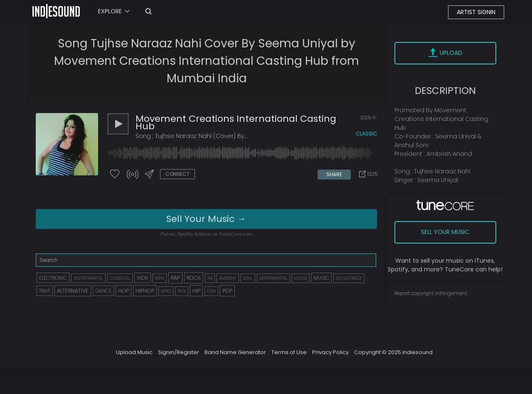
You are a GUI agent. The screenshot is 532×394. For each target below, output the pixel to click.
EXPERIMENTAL (273, 278)
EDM (211, 291)
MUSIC (321, 278)
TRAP (45, 291)
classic (367, 134)
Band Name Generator (235, 352)
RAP (175, 278)
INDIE (143, 278)
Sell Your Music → (206, 219)
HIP (196, 291)
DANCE (103, 291)
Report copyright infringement (431, 293)
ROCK (194, 278)
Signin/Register (179, 352)
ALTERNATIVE (73, 291)
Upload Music (134, 352)
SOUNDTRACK (349, 278)
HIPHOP (145, 291)
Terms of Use (289, 352)
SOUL (248, 278)
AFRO (166, 291)
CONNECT (177, 174)
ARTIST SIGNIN (476, 12)
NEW (160, 278)
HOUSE (301, 278)
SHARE (334, 174)
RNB (182, 291)
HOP (123, 291)
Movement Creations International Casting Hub (236, 122)
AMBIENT (228, 278)
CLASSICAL (120, 278)
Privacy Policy (330, 352)
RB (210, 278)
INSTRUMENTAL (88, 278)
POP (227, 291)
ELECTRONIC (53, 278)
